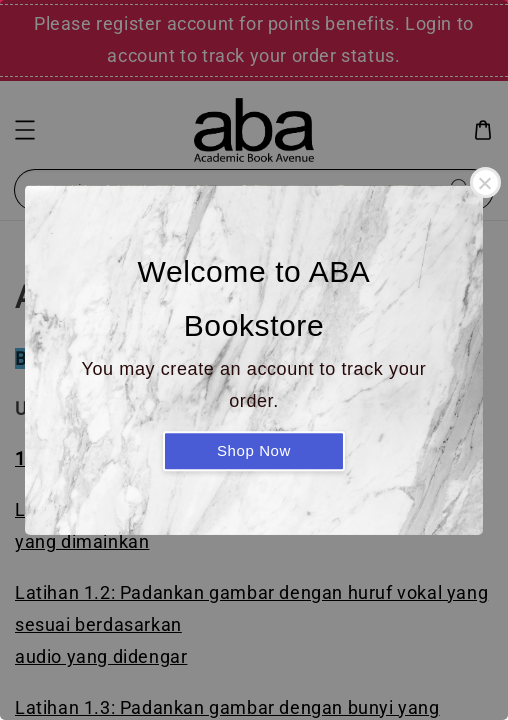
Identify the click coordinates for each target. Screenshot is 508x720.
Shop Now (254, 450)
